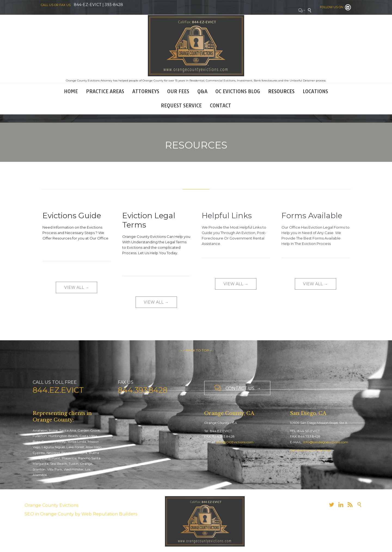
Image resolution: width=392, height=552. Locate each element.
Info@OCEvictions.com (235, 442)
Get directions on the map (310, 450)
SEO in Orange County (49, 514)
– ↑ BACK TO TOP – (196, 350)
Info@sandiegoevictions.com (326, 442)
